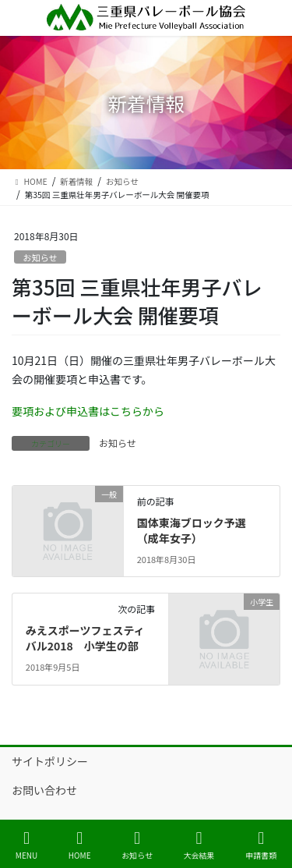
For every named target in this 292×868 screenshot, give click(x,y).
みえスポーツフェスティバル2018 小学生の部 (85, 638)
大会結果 (199, 845)
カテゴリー (51, 443)
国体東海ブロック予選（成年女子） (192, 530)
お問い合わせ (44, 790)
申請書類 (261, 845)
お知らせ (40, 257)
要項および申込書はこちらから (88, 411)
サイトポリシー (50, 761)
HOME (80, 845)
